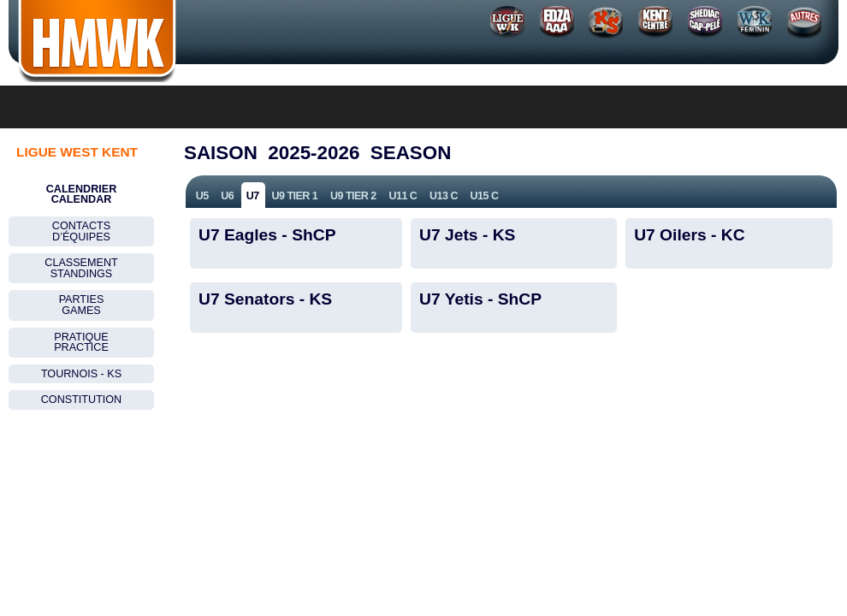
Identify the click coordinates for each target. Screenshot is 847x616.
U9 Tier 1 (294, 196)
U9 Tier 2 (353, 196)
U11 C (403, 196)
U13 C (444, 196)
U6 (227, 196)
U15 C (485, 196)
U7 (253, 196)
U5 (202, 196)
